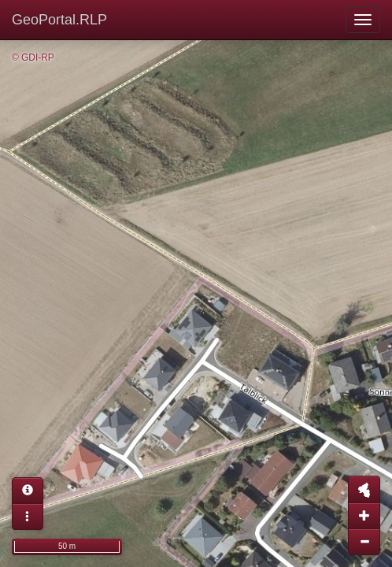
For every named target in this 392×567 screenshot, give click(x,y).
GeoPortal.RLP (59, 20)
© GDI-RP (33, 57)
